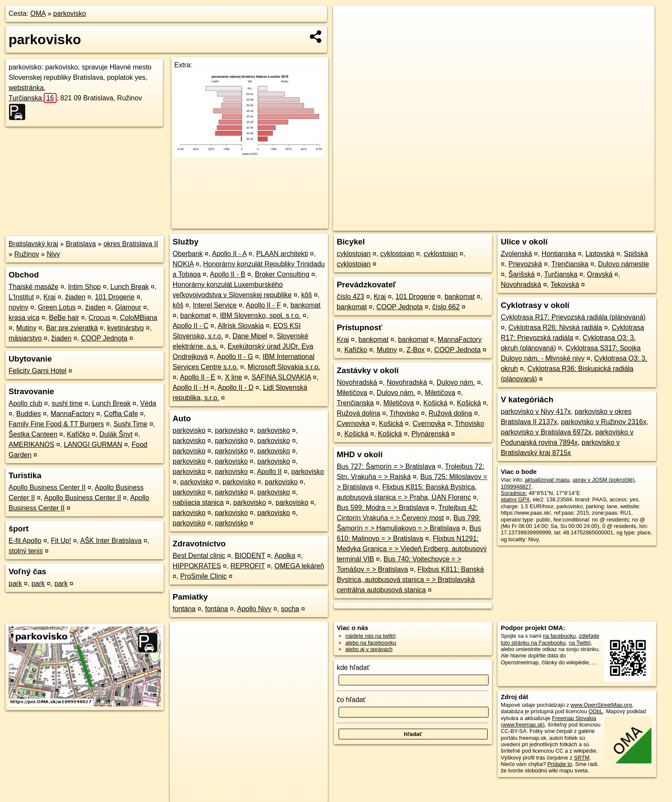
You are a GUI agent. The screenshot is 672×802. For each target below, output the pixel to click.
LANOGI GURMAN (93, 445)
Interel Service (215, 305)
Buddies (29, 414)
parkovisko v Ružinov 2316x (604, 422)
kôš (307, 295)
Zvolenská (516, 254)
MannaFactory (72, 414)
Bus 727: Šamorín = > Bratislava (386, 466)
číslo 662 (446, 307)
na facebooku (559, 636)
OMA (38, 14)
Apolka (285, 556)
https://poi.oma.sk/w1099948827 (615, 224)
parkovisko (69, 14)
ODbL (595, 711)
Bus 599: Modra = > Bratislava (383, 508)
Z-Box (415, 350)
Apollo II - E (198, 377)
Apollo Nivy (254, 609)
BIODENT (250, 556)
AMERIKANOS (31, 445)
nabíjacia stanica (198, 502)
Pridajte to (560, 764)
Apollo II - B (228, 274)
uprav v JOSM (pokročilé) (603, 480)
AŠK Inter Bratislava (111, 541)
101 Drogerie (115, 297)
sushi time (67, 403)
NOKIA (183, 264)
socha (290, 609)
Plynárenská (430, 434)
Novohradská (357, 382)
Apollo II (269, 472)
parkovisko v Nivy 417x (536, 412)
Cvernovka (353, 424)
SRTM (582, 758)
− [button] (348, 33)
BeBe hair (64, 318)
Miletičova (352, 393)
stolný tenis (26, 551)
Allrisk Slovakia (241, 326)
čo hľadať (351, 700)
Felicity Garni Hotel (37, 371)
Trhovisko (404, 413)
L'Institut (21, 297)
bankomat (306, 305)
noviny (18, 307)
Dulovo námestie (623, 264)
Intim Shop (84, 287)
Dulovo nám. (456, 382)
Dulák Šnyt (116, 434)
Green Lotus (57, 307)
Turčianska (33, 98)
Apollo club (25, 403)
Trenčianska (355, 403)
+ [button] (348, 20)
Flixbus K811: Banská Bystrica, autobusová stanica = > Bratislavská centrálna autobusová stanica (410, 580)
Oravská (600, 274)
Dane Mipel (250, 336)
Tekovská (565, 285)
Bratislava (81, 244)
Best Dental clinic (199, 556)
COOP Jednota (104, 338)
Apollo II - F (264, 305)
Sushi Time (130, 424)
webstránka (26, 88)
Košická (435, 403)
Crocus (100, 318)
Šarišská (521, 274)
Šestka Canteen (33, 434)
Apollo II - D (236, 387)
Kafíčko (78, 434)
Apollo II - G (235, 357)
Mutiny (26, 328)
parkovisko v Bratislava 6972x (546, 432)
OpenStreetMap (506, 224)
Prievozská (525, 264)
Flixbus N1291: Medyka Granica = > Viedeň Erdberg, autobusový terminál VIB (412, 549)
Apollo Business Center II (47, 487)
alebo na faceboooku (371, 643)
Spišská (636, 254)
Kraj (49, 297)
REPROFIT (248, 566)
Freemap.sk (550, 224)
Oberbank (188, 254)
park (15, 583)
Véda (148, 403)
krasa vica (24, 318)
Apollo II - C (191, 326)
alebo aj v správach (369, 649)
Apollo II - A (229, 254)
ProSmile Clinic (204, 576)
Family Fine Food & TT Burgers (56, 424)
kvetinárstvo (125, 328)
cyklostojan (354, 254)
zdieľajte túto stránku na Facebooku (550, 639)
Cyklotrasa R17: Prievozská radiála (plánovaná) (573, 317)
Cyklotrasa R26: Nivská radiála (555, 327)
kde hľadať (353, 668)
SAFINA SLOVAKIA (281, 377)
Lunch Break (129, 287)
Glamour (128, 307)
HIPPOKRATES (197, 566)
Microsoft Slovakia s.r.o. (284, 367)
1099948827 (516, 487)
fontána (184, 609)
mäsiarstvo (25, 338)
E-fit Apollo (25, 541)
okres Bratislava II (130, 244)
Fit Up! (61, 541)
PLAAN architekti (282, 254)
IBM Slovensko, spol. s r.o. (260, 315)
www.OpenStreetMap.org (601, 705)
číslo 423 (351, 297)
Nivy (53, 254)
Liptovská (600, 254)
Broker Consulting (282, 274)
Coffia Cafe (121, 414)
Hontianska (559, 254)
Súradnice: (514, 493)
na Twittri (580, 643)
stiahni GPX (515, 499)
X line (234, 377)
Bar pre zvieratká (72, 328)
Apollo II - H (191, 387)
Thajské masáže (34, 287)
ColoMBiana (139, 318)
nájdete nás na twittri (370, 636)
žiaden (75, 297)
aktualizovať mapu (547, 480)
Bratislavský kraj (33, 244)
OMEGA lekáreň (300, 566)
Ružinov (27, 254)
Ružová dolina (358, 413)
